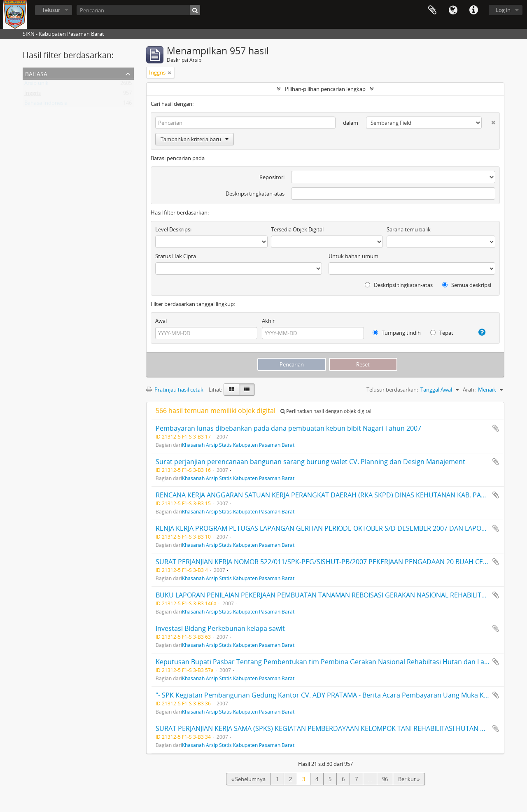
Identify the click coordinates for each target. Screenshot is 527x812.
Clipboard (432, 10)
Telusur (51, 10)
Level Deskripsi (173, 229)
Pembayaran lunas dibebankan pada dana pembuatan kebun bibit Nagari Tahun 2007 (288, 428)
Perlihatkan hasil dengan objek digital (326, 411)
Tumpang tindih (397, 333)
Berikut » (409, 779)
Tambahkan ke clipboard (496, 428)
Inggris (33, 95)
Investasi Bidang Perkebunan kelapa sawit (220, 628)
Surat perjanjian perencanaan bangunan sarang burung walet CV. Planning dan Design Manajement (310, 462)
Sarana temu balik (409, 229)
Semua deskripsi (467, 285)
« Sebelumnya (248, 779)
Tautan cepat (473, 10)
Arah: (469, 390)
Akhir (268, 321)
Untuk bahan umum (353, 256)
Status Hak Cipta (176, 256)
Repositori (272, 177)
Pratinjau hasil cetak (175, 390)
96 (385, 779)
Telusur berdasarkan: (392, 390)
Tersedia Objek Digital (297, 229)
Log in (503, 10)
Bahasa (453, 10)
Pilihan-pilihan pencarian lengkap (325, 89)
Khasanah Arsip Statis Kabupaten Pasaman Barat (238, 445)
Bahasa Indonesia (46, 105)
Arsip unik (36, 85)
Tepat (442, 333)
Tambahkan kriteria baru (195, 139)
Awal (161, 321)
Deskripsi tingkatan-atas (255, 194)
